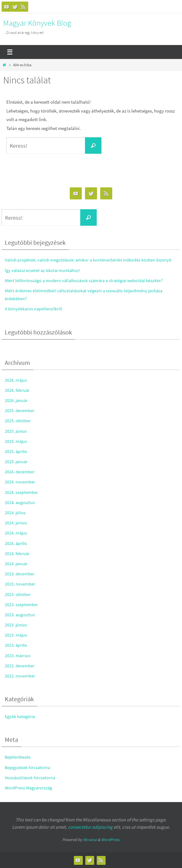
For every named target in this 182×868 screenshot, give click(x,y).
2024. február (17, 554)
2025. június (16, 431)
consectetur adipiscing (90, 827)
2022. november (20, 676)
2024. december (20, 472)
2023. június (16, 625)
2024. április (16, 543)
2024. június (16, 523)
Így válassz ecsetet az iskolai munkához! (42, 270)
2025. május (16, 441)
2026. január (16, 400)
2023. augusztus (20, 615)
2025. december (20, 411)
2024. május (16, 533)
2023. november (20, 584)
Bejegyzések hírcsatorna (27, 768)
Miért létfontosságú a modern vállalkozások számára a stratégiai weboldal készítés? (84, 281)
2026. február (17, 390)
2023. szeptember (21, 605)
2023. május (16, 635)
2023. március (18, 656)
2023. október (18, 594)
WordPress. (111, 840)
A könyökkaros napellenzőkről (33, 309)
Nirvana (90, 840)
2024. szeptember (21, 492)
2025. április (16, 451)
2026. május (16, 380)
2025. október (18, 421)
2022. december (20, 666)
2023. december (20, 574)
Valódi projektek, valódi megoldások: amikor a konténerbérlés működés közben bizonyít (88, 260)
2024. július (15, 513)
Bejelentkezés (18, 757)
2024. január (16, 564)
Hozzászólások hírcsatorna (30, 778)
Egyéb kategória (20, 716)
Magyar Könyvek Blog (37, 23)
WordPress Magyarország (28, 788)
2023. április (16, 645)
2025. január (16, 462)
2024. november (20, 482)
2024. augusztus (20, 502)
